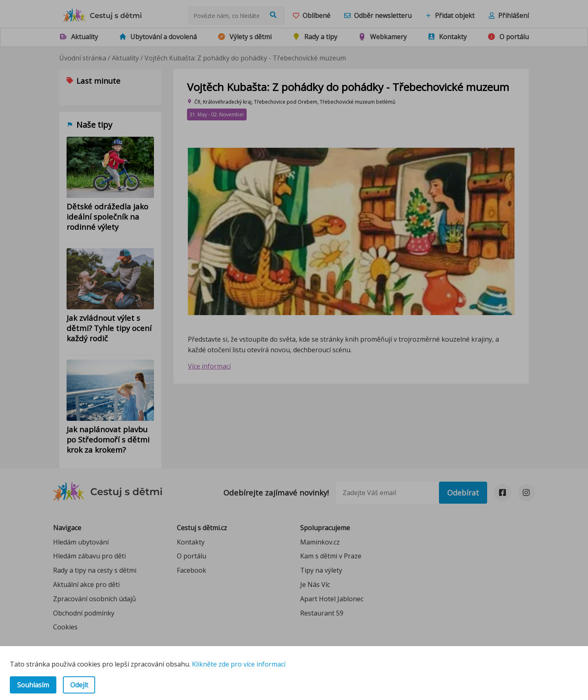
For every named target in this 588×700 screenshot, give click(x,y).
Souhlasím (33, 685)
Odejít (79, 685)
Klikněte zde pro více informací (239, 664)
